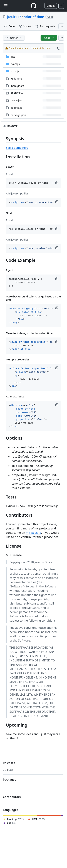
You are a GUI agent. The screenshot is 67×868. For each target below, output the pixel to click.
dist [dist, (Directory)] (13, 57)
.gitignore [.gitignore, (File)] (16, 79)
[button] (57, 182)
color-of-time (34, 17)
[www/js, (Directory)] (15, 71)
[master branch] (14, 38)
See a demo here (17, 148)
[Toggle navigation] (6, 6)
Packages (9, 780)
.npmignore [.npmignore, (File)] (17, 86)
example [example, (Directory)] (16, 64)
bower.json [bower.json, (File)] (17, 100)
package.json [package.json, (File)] (18, 115)
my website (33, 533)
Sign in (51, 6)
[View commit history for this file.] (59, 48)
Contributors (12, 797)
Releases (9, 763)
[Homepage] (34, 6)
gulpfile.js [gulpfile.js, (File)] (16, 108)
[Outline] (62, 126)
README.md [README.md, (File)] (18, 93)
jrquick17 (14, 17)
